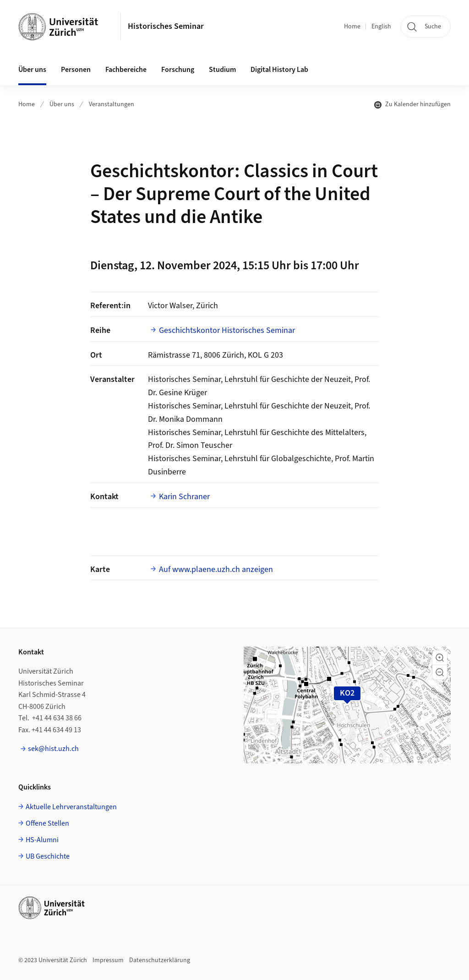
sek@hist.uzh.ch (53, 749)
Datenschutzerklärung (160, 960)
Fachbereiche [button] (126, 70)
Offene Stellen (47, 823)
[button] (440, 658)
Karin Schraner (184, 497)
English (381, 27)
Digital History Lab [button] (279, 70)
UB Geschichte (48, 856)
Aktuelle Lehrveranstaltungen (71, 807)
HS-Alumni (42, 840)
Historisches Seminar (166, 26)
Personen (76, 70)
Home (352, 27)
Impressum (108, 960)
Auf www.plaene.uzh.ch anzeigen (216, 569)
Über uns (62, 104)
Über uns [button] (32, 70)
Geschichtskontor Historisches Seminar (227, 330)
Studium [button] (222, 70)
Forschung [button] (178, 70)
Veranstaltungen (112, 104)
